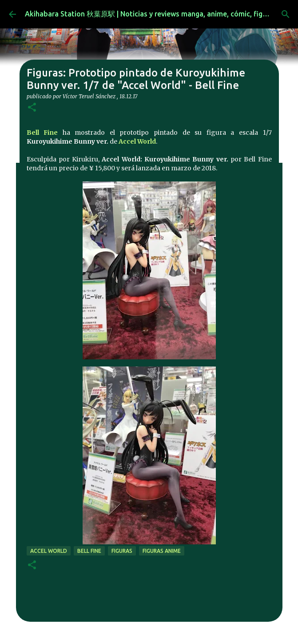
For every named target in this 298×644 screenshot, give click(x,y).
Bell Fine (42, 133)
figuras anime (162, 551)
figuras (122, 551)
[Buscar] (286, 14)
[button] (32, 108)
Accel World (137, 141)
